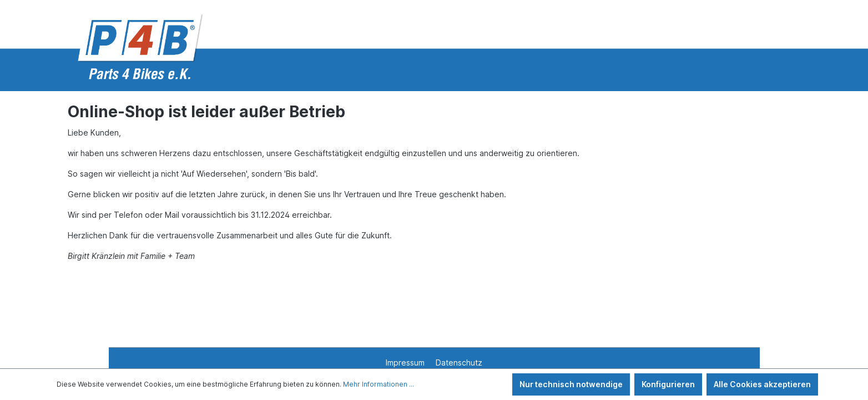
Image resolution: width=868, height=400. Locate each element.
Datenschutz (459, 362)
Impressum (406, 362)
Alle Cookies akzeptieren (762, 384)
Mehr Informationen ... (379, 384)
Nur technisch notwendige (571, 384)
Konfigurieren (668, 384)
